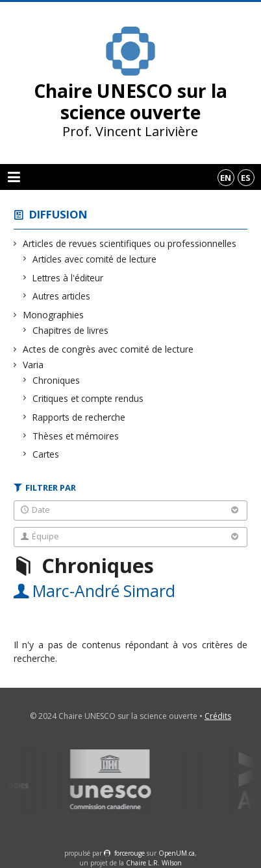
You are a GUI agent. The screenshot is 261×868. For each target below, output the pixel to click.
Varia (33, 365)
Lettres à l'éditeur (68, 278)
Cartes (46, 454)
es (246, 178)
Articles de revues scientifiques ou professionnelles (130, 243)
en (226, 178)
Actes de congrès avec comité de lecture (108, 349)
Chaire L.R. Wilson (154, 863)
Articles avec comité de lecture (95, 259)
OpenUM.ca (177, 853)
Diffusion (58, 214)
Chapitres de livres (71, 330)
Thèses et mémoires (76, 436)
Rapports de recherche (79, 417)
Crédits (218, 716)
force (130, 853)
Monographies (54, 315)
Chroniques (56, 380)
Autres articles (62, 296)
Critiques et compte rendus (88, 398)
